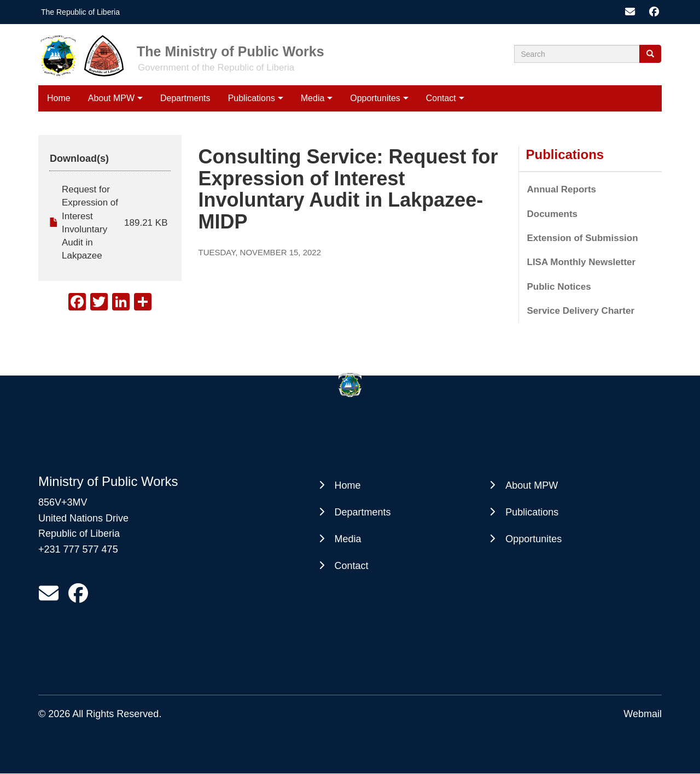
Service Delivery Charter (581, 311)
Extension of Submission (583, 238)
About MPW (111, 98)
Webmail (643, 714)
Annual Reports (562, 189)
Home (59, 98)
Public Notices (559, 287)
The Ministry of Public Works (231, 51)
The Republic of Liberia (80, 12)
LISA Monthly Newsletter (582, 262)
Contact (441, 98)
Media (313, 98)
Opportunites (375, 98)
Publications (252, 98)
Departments (185, 98)
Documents (553, 214)
